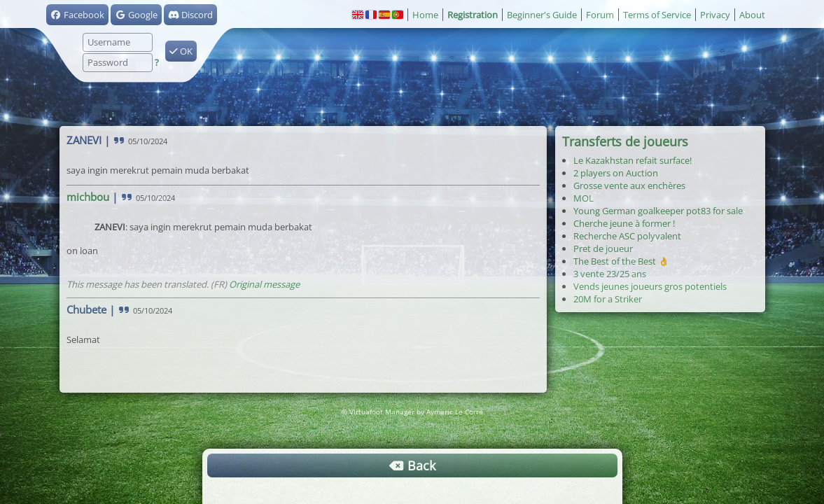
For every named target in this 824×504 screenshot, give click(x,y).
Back (412, 465)
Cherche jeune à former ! (624, 223)
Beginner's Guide (542, 15)
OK (181, 51)
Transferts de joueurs (625, 141)
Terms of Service (657, 15)
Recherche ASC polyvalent (627, 236)
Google (136, 15)
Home (425, 15)
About (752, 15)
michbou (88, 197)
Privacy (715, 15)
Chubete (86, 309)
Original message (264, 284)
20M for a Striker (608, 299)
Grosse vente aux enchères (629, 185)
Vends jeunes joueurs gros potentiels (650, 286)
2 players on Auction (616, 173)
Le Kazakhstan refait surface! (633, 160)
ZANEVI (84, 140)
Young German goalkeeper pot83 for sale (658, 211)
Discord (190, 15)
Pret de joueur (603, 248)
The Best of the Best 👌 (621, 261)
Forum (600, 15)
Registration (473, 15)
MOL (584, 198)
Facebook (77, 15)
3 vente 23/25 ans (610, 274)
